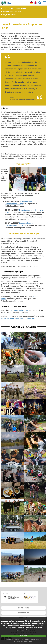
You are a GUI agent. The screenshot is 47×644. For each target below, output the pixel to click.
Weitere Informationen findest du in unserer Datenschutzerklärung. (23, 640)
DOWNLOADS (23, 608)
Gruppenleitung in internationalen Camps (20, 203)
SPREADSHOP (24, 613)
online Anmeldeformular (18, 310)
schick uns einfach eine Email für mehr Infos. (19, 318)
